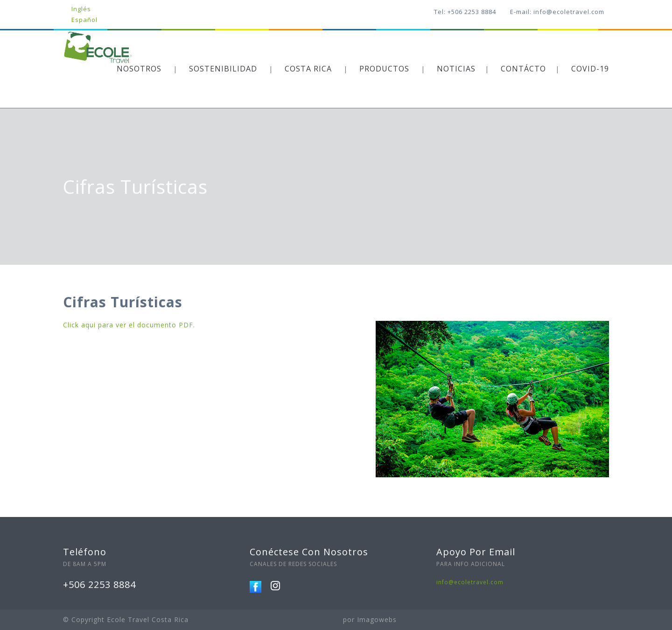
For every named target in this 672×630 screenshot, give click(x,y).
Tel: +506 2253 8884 (465, 12)
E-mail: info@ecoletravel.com (557, 12)
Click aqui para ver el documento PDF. (129, 325)
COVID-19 (590, 69)
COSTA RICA (308, 69)
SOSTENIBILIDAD (223, 69)
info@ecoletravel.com (470, 582)
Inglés (81, 9)
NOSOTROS (139, 69)
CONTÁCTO (523, 69)
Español (84, 20)
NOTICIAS (456, 69)
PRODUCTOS (384, 69)
